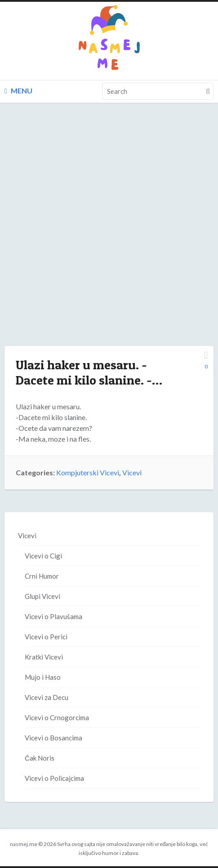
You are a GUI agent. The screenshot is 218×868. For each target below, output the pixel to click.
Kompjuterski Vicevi (88, 472)
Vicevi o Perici (46, 637)
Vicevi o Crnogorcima (57, 717)
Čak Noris (40, 758)
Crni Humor (42, 576)
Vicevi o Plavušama (53, 616)
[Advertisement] (109, 233)
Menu (18, 91)
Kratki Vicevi (44, 657)
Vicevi (132, 472)
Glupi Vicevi (42, 596)
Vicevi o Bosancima (53, 738)
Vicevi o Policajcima (54, 778)
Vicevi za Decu (47, 697)
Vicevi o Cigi (43, 556)
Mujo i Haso (43, 677)
